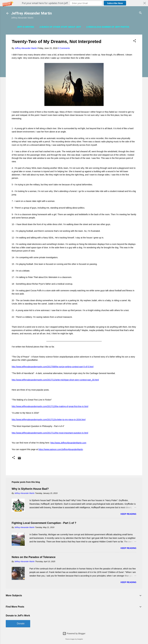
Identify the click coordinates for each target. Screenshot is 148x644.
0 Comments (64, 48)
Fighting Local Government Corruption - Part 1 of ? (44, 523)
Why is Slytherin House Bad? (30, 489)
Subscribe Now (115, 3)
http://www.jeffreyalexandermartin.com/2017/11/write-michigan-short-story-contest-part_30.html (55, 380)
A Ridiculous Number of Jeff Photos (108, 27)
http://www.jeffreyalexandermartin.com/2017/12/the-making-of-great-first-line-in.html (50, 406)
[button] (74, 3)
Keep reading (128, 514)
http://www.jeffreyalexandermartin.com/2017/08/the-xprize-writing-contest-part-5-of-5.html (53, 367)
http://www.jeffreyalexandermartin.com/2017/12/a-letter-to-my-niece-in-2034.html (49, 420)
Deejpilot (80, 639)
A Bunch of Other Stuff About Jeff (60, 27)
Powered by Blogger (74, 634)
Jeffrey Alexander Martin (31, 13)
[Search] (140, 13)
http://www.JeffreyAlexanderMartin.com (68, 443)
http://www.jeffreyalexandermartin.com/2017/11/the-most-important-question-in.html (50, 433)
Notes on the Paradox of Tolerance (34, 557)
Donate (21, 624)
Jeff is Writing (26, 27)
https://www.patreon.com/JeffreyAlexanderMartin (61, 449)
